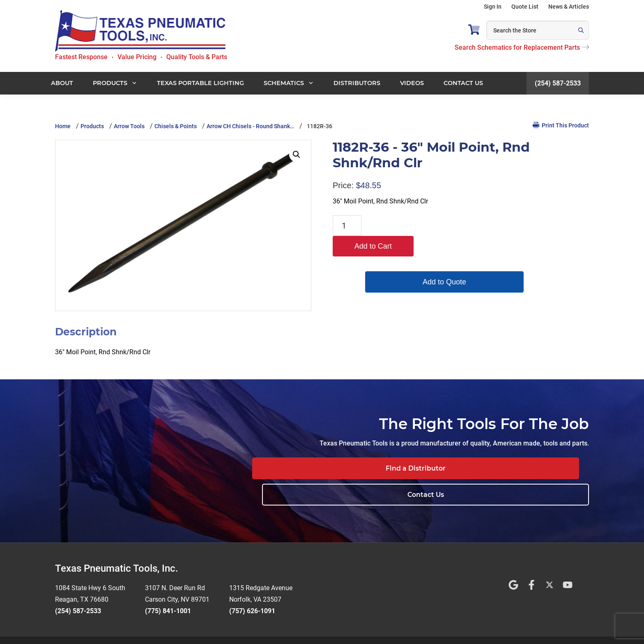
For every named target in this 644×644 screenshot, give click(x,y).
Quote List (525, 7)
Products (92, 126)
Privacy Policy (346, 627)
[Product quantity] (347, 226)
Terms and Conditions (293, 627)
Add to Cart (404, 226)
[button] (297, 155)
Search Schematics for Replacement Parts (522, 47)
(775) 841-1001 (168, 585)
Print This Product (561, 125)
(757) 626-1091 (252, 585)
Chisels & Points (176, 126)
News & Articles (569, 7)
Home (63, 126)
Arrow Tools (129, 126)
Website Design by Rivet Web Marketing (207, 627)
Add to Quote (404, 261)
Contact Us (538, 468)
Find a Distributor (423, 468)
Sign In (493, 7)
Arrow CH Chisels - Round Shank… (250, 126)
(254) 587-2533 (558, 83)
